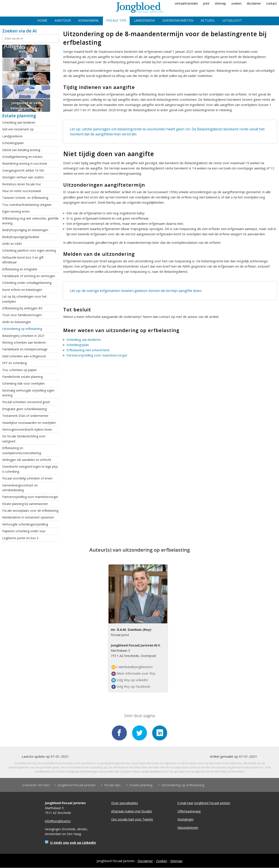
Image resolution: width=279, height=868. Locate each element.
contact (271, 3)
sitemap (220, 3)
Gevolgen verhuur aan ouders (23, 177)
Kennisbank (88, 20)
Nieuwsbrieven (188, 828)
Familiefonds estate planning (22, 377)
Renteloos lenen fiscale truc (22, 184)
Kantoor (63, 20)
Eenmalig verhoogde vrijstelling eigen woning (28, 393)
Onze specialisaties (125, 803)
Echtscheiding (26, 65)
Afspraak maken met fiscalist (132, 811)
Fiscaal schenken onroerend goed (26, 402)
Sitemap (176, 861)
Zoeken (162, 861)
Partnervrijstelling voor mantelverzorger (30, 497)
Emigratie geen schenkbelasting (24, 409)
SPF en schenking (14, 363)
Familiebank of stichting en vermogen (29, 276)
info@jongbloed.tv (58, 821)
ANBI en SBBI (12, 244)
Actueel (208, 20)
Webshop (26, 51)
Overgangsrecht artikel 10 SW (23, 170)
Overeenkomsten (178, 20)
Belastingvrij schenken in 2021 (23, 336)
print (206, 3)
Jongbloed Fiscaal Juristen (77, 785)
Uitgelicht (232, 20)
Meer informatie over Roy (133, 674)
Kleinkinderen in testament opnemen (28, 517)
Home (42, 20)
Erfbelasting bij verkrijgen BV (22, 308)
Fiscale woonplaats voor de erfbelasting (30, 511)
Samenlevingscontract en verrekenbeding (20, 488)
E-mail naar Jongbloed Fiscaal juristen (204, 803)
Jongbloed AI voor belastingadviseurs (26, 105)
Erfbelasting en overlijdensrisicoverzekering (22, 450)
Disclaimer (145, 861)
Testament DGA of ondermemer (25, 416)
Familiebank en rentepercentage (25, 349)
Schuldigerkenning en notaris (22, 157)
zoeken (236, 3)
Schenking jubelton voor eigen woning (29, 250)
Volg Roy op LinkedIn (130, 680)
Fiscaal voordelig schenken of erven (27, 478)
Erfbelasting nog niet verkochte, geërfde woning (30, 221)
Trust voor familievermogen (22, 315)
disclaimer (254, 3)
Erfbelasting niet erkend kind (88, 350)
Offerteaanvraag (189, 811)
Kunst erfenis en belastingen (22, 290)
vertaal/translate (186, 3)
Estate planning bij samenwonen (25, 504)
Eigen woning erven (16, 211)
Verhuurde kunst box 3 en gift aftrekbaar (23, 260)
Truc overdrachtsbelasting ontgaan (27, 205)
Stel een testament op (18, 129)
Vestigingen (185, 819)
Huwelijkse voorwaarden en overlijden (29, 423)
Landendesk (144, 20)
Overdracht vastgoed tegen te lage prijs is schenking (30, 469)
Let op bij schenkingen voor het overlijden (24, 299)
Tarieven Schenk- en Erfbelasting (25, 198)
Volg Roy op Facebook (131, 687)
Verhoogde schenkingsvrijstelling (25, 524)
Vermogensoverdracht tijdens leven (27, 429)
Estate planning (141, 785)
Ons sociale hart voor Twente (132, 819)
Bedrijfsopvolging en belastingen (25, 230)
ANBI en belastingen (17, 322)
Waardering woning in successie (25, 163)
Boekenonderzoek (26, 78)
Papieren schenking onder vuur (24, 531)
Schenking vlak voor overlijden (23, 383)
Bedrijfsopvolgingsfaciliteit (21, 237)
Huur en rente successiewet (22, 191)
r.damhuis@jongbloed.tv (132, 667)
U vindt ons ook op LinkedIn (73, 843)
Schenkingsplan (13, 143)
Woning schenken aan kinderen (24, 342)
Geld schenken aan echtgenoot (24, 356)
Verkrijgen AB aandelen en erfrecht (27, 460)
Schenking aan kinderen (19, 122)
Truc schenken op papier (20, 370)
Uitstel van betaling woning (21, 150)
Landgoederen (12, 136)
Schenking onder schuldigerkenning (27, 283)
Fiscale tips (116, 20)
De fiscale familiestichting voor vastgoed (24, 439)
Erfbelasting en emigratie (20, 269)
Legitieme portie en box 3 (20, 538)
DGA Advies (26, 92)
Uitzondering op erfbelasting (22, 329)
